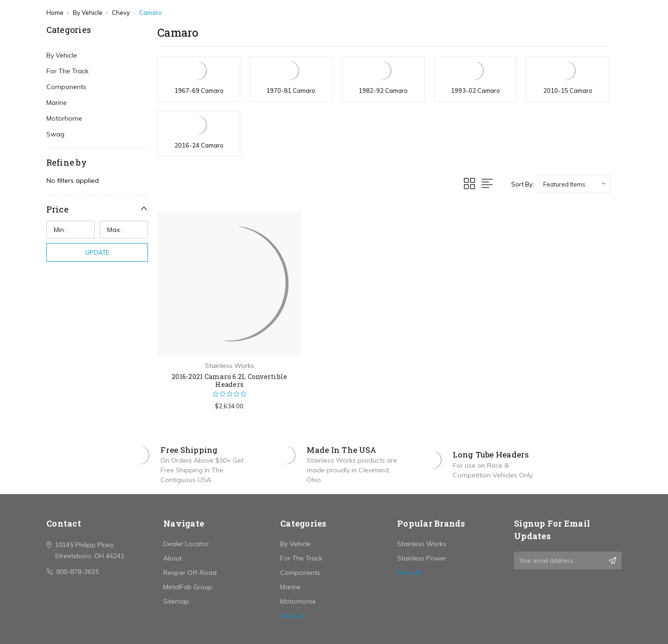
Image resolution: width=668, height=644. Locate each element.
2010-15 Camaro (568, 90)
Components (66, 87)
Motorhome (64, 118)
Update (97, 252)
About (173, 558)
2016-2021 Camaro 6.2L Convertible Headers (229, 380)
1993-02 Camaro (475, 90)
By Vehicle (62, 55)
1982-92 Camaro (383, 90)
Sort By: (523, 184)
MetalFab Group (188, 587)
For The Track (67, 71)
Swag (55, 134)
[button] (97, 209)
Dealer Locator (186, 544)
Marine (57, 103)
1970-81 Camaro (291, 90)
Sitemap (176, 601)
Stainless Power (422, 558)
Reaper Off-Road (190, 573)
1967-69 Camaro (199, 90)
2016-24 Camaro (199, 145)
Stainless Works (422, 544)
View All (292, 616)
